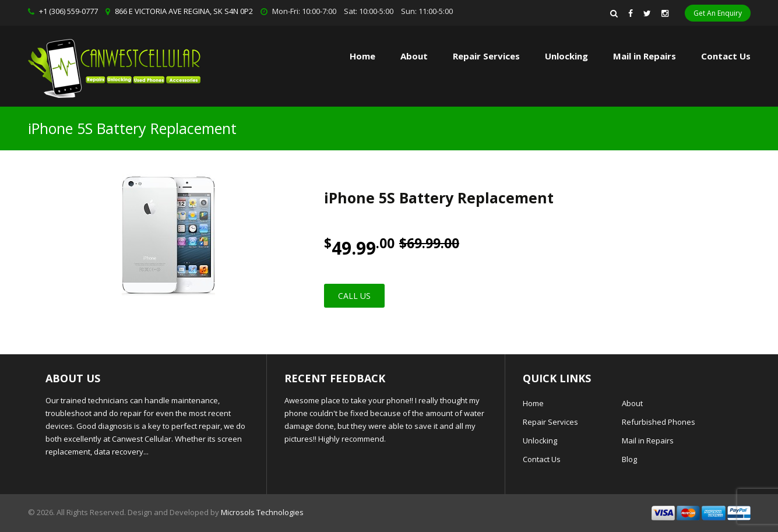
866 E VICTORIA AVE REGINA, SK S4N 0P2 (184, 11)
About (414, 56)
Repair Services (550, 422)
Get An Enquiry (718, 13)
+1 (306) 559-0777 (68, 11)
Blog (629, 459)
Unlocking (566, 56)
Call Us (354, 296)
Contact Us (726, 56)
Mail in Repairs (645, 56)
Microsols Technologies (262, 512)
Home (362, 56)
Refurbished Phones (659, 422)
